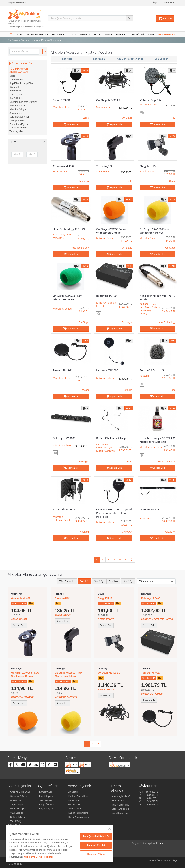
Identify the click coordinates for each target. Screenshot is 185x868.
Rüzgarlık (14, 87)
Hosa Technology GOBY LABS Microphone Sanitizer (158, 440)
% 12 (85, 70)
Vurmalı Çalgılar (18, 809)
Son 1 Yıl (84, 581)
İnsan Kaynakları (120, 813)
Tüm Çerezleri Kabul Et (96, 836)
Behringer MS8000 (64, 438)
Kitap (151, 34)
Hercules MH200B (107, 370)
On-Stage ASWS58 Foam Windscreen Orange (111, 231)
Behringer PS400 (106, 296)
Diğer (12, 76)
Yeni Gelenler (46, 800)
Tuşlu (72, 34)
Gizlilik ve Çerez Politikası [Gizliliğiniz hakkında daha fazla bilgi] (39, 857)
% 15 (172, 136)
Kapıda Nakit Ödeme (78, 813)
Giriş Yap (169, 3)
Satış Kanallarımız (120, 809)
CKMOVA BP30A (149, 509)
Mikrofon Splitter (18, 106)
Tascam (85, 390)
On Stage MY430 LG (108, 100)
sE (174, 118)
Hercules (127, 390)
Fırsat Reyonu (46, 796)
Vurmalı (85, 34)
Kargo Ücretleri (46, 805)
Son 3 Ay (113, 581)
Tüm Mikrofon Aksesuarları (19, 70)
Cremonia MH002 (64, 166)
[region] (59, 844)
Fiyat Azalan (98, 59)
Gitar (19, 34)
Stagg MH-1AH (149, 166)
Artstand (84, 532)
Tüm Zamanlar (67, 581)
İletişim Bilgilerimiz (120, 805)
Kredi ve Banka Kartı (78, 796)
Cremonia (84, 181)
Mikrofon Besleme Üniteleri (23, 102)
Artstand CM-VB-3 (64, 509)
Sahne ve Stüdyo (37, 34)
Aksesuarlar (16, 800)
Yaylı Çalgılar (17, 813)
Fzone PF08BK (61, 100)
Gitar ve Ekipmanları (20, 792)
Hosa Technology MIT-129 (69, 229)
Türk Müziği (137, 34)
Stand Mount (16, 80)
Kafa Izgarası (16, 94)
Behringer (127, 322)
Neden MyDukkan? (121, 796)
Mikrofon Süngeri (18, 109)
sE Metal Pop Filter (151, 100)
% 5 (129, 266)
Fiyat (28, 142)
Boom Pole (15, 91)
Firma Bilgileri (118, 801)
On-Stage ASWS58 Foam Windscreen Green (68, 298)
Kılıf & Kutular (17, 98)
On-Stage (127, 118)
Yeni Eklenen (162, 59)
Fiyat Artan (67, 59)
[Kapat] (109, 829)
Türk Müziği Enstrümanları (15, 823)
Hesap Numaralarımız (79, 817)
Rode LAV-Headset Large (112, 438)
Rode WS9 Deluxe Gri (153, 370)
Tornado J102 (104, 166)
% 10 (85, 136)
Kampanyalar (167, 34)
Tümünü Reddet (96, 845)
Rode (173, 390)
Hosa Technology (80, 248)
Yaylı (97, 34)
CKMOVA (127, 532)
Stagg (172, 181)
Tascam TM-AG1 (63, 370)
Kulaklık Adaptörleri (19, 117)
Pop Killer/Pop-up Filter (21, 83)
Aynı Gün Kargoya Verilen (130, 59)
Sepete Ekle (71, 124)
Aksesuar (58, 34)
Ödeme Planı (74, 809)
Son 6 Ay (99, 581)
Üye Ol (157, 3)
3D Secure (73, 792)
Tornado (128, 181)
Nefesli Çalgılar (115, 34)
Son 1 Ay (128, 581)
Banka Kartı (74, 800)
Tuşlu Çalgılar (17, 805)
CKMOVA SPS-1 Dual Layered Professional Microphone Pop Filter (114, 513)
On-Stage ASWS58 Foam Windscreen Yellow (154, 231)
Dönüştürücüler (17, 121)
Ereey (160, 843)
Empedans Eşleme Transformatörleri (19, 126)
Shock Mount (16, 113)
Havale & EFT (75, 805)
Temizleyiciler (16, 131)
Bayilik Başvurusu (48, 809)
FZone (85, 118)
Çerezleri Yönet (96, 854)
